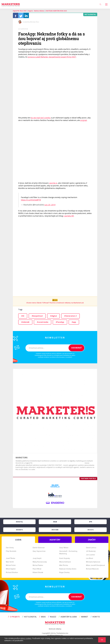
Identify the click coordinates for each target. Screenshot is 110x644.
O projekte (14, 618)
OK (102, 640)
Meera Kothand (65, 563)
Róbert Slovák (38, 574)
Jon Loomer (91, 556)
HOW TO (95, 618)
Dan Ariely (10, 549)
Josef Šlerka (10, 559)
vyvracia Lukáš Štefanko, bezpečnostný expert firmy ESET (52, 58)
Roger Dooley (64, 574)
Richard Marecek (92, 570)
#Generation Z (70, 317)
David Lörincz (91, 549)
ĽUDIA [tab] (18, 541)
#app (74, 323)
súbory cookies (26, 638)
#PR (91, 523)
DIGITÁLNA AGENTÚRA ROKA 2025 (56, 11)
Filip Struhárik (11, 552)
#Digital (19, 523)
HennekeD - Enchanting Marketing (68, 554)
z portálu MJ (69, 217)
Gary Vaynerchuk (39, 552)
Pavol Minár (37, 570)
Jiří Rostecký (91, 552)
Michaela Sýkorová (93, 563)
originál (84, 121)
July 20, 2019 (50, 206)
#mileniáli (25, 323)
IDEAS (42, 618)
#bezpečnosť (37, 317)
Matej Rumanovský (40, 563)
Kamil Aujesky (65, 559)
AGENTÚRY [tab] (55, 541)
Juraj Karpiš (37, 559)
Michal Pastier (38, 566)
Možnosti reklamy (55, 630)
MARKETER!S (22, 459)
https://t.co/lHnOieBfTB (31, 201)
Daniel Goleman (39, 549)
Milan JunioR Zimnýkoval (95, 566)
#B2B (55, 523)
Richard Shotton (12, 574)
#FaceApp (60, 323)
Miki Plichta (64, 566)
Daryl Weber (64, 549)
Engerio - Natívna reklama (36, 11)
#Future (55, 531)
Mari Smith (10, 563)
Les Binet (90, 559)
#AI (23, 317)
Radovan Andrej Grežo (68, 570)
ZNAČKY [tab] (92, 541)
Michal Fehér (11, 566)
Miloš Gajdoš (11, 570)
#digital (53, 317)
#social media (43, 323)
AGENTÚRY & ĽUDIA (68, 618)
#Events (19, 531)
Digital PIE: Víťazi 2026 (20, 11)
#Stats (91, 531)
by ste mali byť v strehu (41, 119)
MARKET (84, 618)
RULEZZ (52, 618)
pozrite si (53, 184)
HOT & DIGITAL (29, 618)
